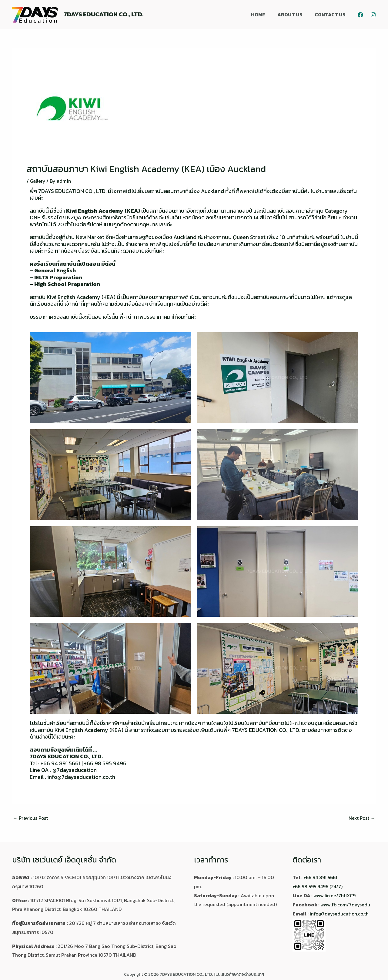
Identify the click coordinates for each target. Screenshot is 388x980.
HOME (264, 15)
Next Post (361, 818)
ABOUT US (294, 15)
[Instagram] (373, 15)
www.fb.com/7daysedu (346, 904)
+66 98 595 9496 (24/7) (318, 886)
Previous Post (31, 818)
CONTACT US (331, 15)
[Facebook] (360, 15)
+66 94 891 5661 (321, 877)
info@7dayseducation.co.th (340, 913)
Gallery (38, 181)
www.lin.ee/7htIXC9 (335, 895)
